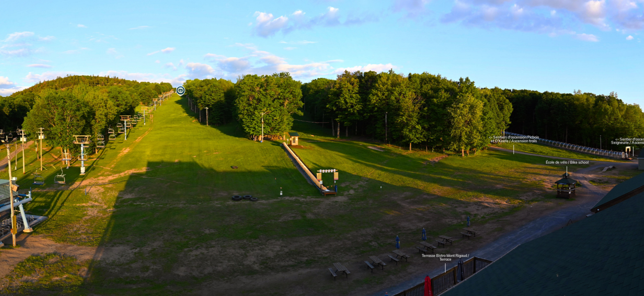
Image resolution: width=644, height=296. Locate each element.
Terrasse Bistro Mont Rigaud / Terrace (445, 258)
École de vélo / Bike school (567, 163)
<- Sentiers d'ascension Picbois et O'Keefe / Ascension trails (514, 139)
